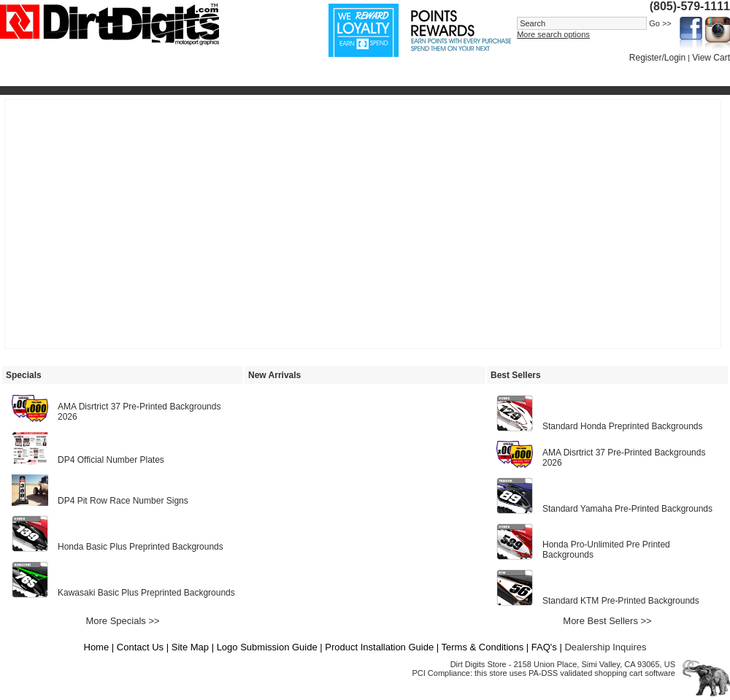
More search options (553, 34)
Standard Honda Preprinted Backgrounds (622, 426)
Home (97, 647)
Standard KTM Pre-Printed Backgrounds (621, 601)
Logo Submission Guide (267, 647)
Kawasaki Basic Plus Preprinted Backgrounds (146, 593)
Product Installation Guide (379, 647)
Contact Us (140, 647)
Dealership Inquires (605, 647)
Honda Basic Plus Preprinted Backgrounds (141, 547)
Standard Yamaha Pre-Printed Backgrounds (627, 509)
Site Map (190, 647)
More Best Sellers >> (607, 621)
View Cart (711, 58)
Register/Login (657, 58)
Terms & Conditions (483, 647)
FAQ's (544, 647)
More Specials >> (122, 621)
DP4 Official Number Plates (111, 460)
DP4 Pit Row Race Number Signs (123, 501)
